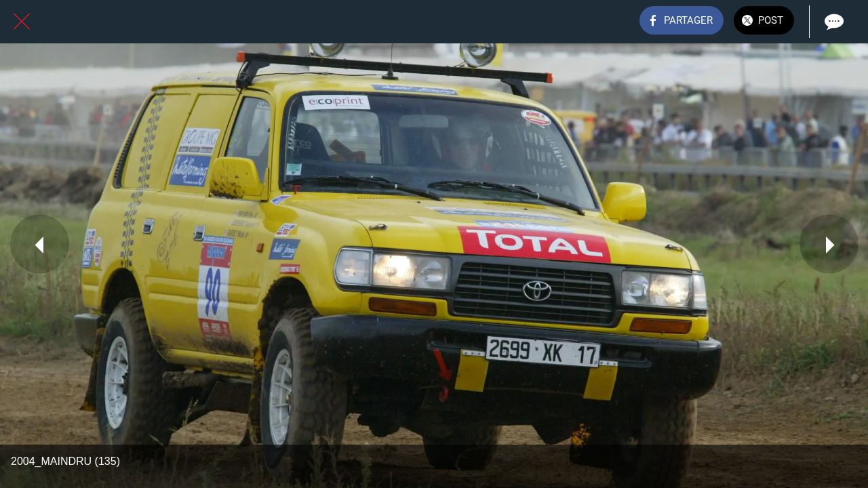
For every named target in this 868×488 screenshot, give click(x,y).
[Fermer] (22, 22)
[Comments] (833, 22)
